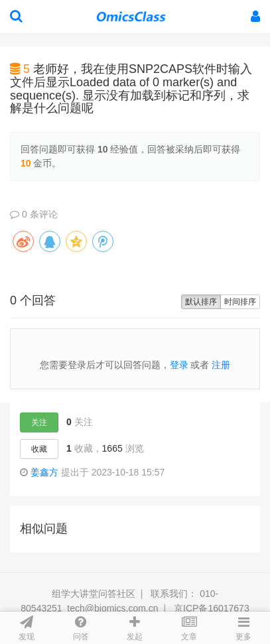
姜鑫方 (44, 472)
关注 (39, 422)
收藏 (39, 449)
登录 (179, 365)
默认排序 (201, 302)
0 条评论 (34, 214)
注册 (221, 365)
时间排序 (240, 302)
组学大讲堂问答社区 (94, 594)
